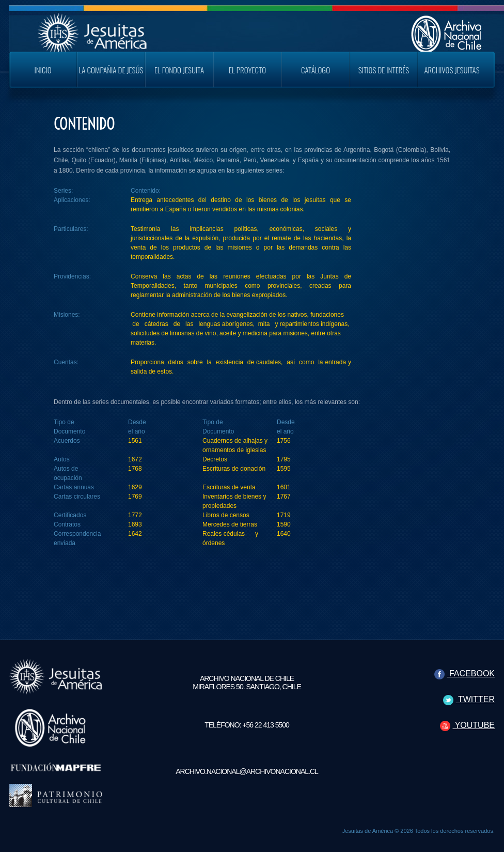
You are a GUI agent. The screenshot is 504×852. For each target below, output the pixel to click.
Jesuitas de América (368, 831)
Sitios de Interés (384, 70)
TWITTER (469, 699)
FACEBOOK (464, 673)
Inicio (43, 70)
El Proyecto (247, 70)
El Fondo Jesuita (179, 70)
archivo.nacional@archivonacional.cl (247, 771)
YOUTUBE (468, 725)
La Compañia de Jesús (111, 70)
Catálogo (316, 70)
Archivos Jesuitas (452, 70)
